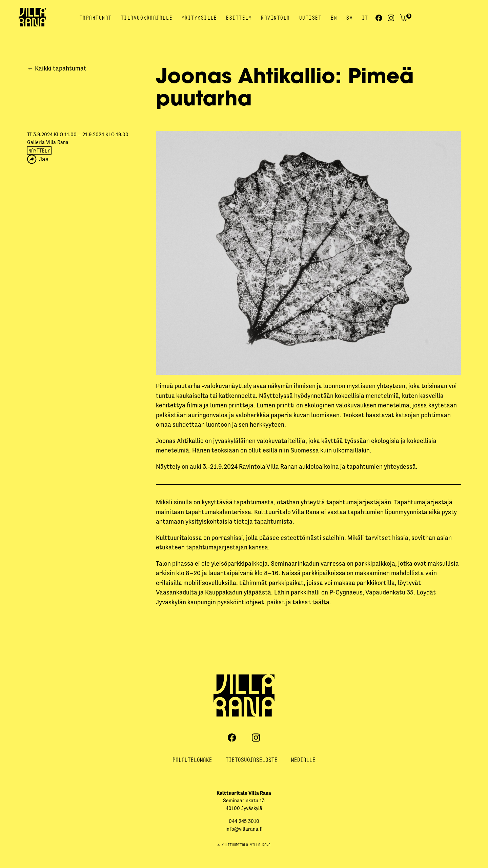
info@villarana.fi (244, 829)
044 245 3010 (244, 821)
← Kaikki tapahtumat (57, 68)
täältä (321, 602)
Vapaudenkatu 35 (389, 592)
